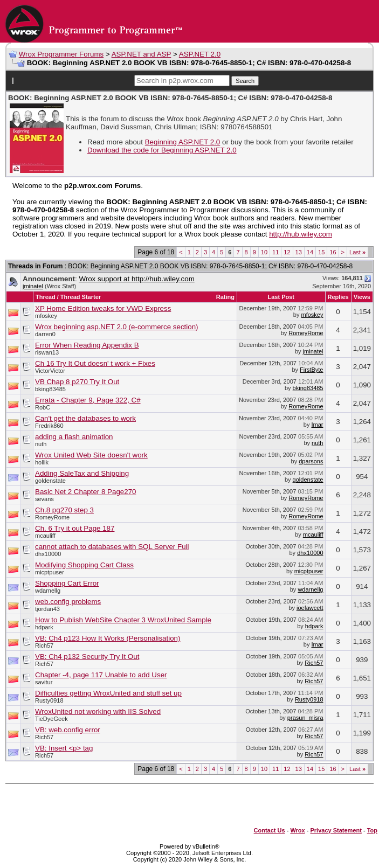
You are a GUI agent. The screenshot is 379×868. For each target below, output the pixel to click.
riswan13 (47, 352)
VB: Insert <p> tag (64, 748)
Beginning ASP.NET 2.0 (183, 142)
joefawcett (310, 608)
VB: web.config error (68, 730)
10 (264, 252)
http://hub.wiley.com (301, 234)
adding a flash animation (74, 437)
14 (310, 252)
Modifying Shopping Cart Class (84, 565)
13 (299, 252)
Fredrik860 (49, 426)
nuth (41, 444)
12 (287, 252)
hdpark (44, 627)
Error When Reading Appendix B (87, 345)
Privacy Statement (336, 830)
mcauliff (45, 536)
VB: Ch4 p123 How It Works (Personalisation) (108, 638)
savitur (44, 682)
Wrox (297, 830)
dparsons (311, 461)
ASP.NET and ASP (142, 54)
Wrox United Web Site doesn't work (91, 455)
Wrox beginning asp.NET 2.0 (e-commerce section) (116, 327)
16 (333, 252)
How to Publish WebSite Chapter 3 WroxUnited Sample (123, 620)
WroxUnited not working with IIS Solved (98, 711)
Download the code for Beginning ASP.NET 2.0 (162, 150)
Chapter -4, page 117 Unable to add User (101, 675)
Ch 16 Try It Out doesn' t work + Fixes (95, 363)
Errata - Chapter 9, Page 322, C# (88, 400)
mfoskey (46, 316)
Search (245, 81)
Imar (318, 425)
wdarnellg (48, 591)
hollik (42, 462)
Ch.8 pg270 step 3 (64, 510)
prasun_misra (305, 718)
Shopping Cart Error (67, 583)
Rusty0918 (49, 700)
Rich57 (44, 645)
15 (321, 252)
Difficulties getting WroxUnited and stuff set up (108, 693)
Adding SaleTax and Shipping (82, 473)
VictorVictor (50, 371)
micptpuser (50, 572)
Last (357, 252)
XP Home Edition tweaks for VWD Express (103, 308)
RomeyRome (306, 333)
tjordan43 (47, 609)
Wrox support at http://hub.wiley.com (136, 279)
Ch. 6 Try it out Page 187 (75, 528)
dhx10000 (48, 554)
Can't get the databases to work (85, 418)
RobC (43, 407)
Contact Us (270, 830)
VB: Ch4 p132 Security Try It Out (87, 657)
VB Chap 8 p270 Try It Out (77, 382)
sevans (44, 499)
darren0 (45, 334)
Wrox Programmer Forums (61, 54)
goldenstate (50, 481)
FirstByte (311, 370)
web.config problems (68, 602)
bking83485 (50, 389)
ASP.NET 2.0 (200, 54)
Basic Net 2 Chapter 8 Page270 (85, 492)
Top (372, 830)
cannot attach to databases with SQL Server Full (112, 547)
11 (275, 252)
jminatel (33, 286)
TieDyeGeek (51, 719)
